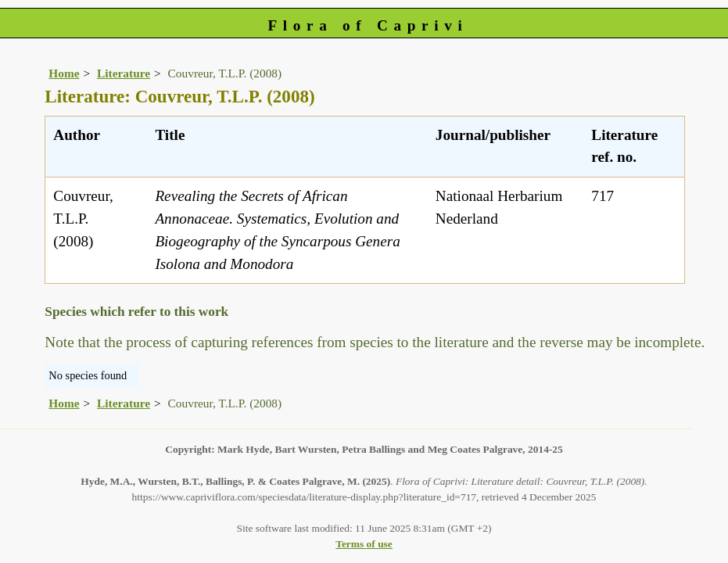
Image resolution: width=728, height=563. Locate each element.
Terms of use (364, 544)
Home (64, 73)
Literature (124, 73)
